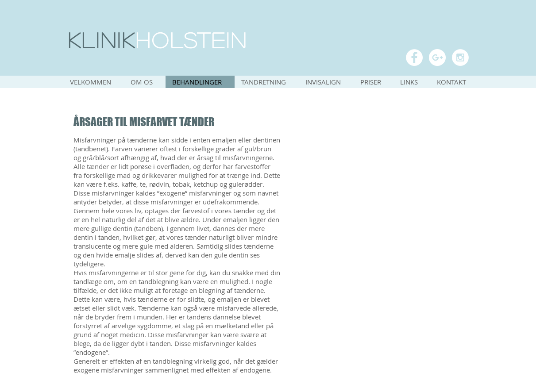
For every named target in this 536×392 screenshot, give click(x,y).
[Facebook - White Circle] (414, 58)
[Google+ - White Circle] (437, 58)
